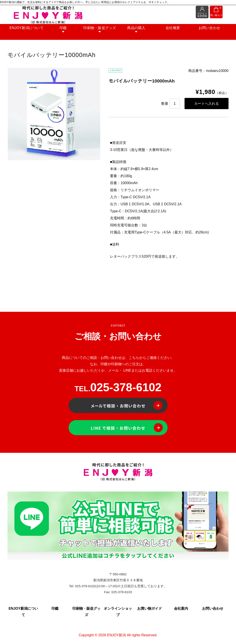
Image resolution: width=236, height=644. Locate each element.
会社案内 (181, 609)
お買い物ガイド (150, 609)
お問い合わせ (205, 31)
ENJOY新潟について (31, 31)
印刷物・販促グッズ (101, 33)
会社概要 (170, 31)
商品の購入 (135, 33)
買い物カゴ (216, 12)
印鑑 (66, 33)
